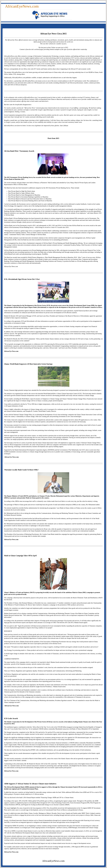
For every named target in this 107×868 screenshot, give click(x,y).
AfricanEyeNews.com (22, 6)
